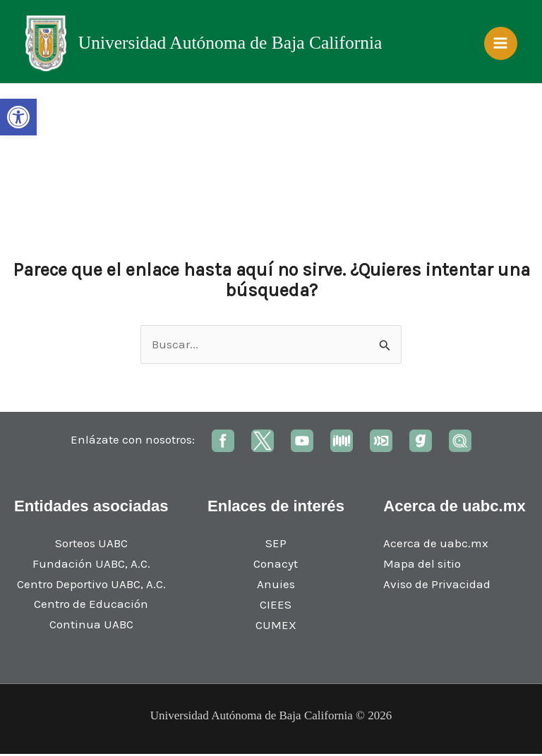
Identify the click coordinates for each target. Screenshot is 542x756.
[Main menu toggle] (501, 44)
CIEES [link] (276, 606)
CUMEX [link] (276, 627)
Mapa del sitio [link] (422, 566)
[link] (18, 117)
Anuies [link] (276, 586)
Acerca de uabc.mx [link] (436, 546)
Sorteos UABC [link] (91, 545)
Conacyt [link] (276, 566)
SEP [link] (276, 546)
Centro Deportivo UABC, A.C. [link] (91, 586)
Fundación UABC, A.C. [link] (91, 566)
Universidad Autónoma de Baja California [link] (231, 44)
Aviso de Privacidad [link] (437, 586)
